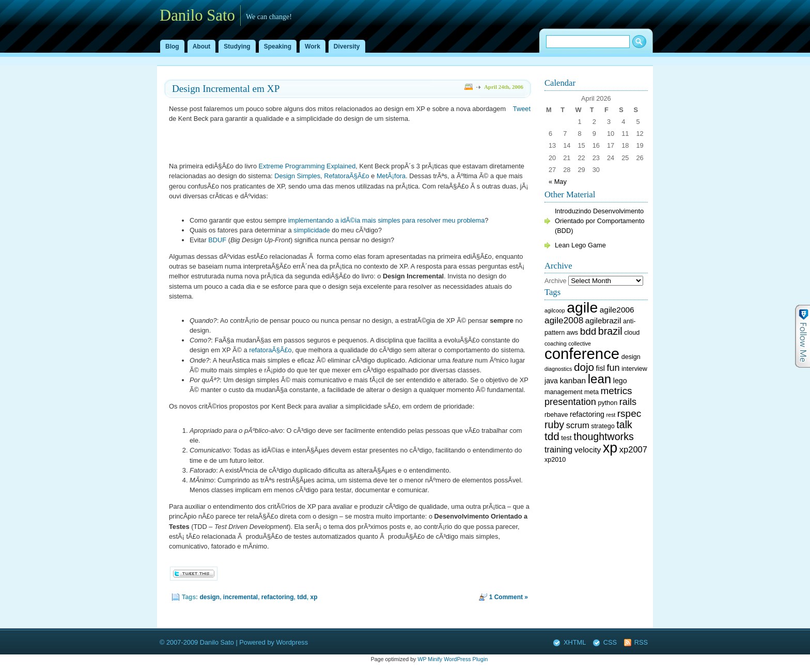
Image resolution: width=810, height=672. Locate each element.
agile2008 (564, 320)
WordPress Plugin (466, 659)
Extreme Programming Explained (307, 166)
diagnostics (558, 369)
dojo (584, 367)
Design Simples (297, 176)
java (551, 381)
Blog (172, 46)
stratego (603, 426)
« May (558, 182)
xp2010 (555, 460)
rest (611, 415)
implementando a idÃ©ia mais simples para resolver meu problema (387, 220)
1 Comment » (509, 597)
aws (572, 333)
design (209, 597)
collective (580, 343)
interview (634, 369)
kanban (573, 380)
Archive (556, 281)
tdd (302, 597)
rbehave (556, 415)
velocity (588, 450)
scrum (578, 425)
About (202, 46)
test (566, 438)
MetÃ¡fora (391, 176)
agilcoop (555, 310)
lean (599, 379)
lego (620, 381)
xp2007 (633, 450)
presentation (570, 402)
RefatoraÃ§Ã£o (347, 176)
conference (582, 354)
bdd (588, 331)
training (558, 450)
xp (314, 597)
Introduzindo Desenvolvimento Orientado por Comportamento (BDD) (600, 221)
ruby (554, 425)
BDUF (217, 240)
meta (591, 392)
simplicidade (311, 230)
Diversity (347, 46)
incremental (240, 597)
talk (624, 425)
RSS (641, 642)
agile (582, 307)
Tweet (522, 109)
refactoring (278, 597)
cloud (632, 333)
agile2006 (617, 310)
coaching (556, 343)
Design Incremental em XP (226, 89)
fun (613, 368)
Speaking (278, 46)
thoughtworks (604, 436)
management (563, 392)
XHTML (575, 642)
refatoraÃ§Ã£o (270, 350)
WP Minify (430, 659)
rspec (629, 413)
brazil (610, 331)
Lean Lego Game (580, 245)
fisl (601, 368)
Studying (237, 46)
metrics (617, 391)
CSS (610, 642)
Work (313, 46)
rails (628, 402)
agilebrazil (603, 321)
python (608, 403)
